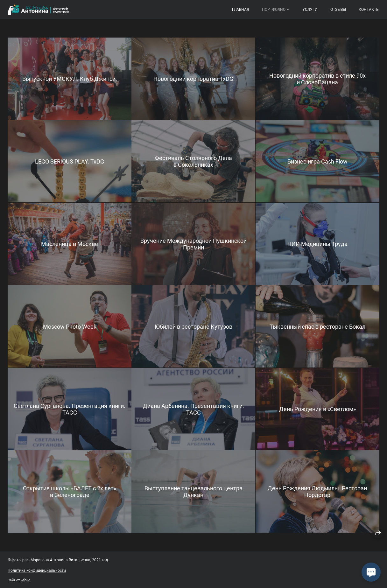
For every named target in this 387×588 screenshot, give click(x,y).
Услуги (310, 10)
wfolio (25, 580)
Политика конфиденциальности (37, 570)
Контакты (369, 10)
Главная (241, 10)
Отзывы (338, 10)
